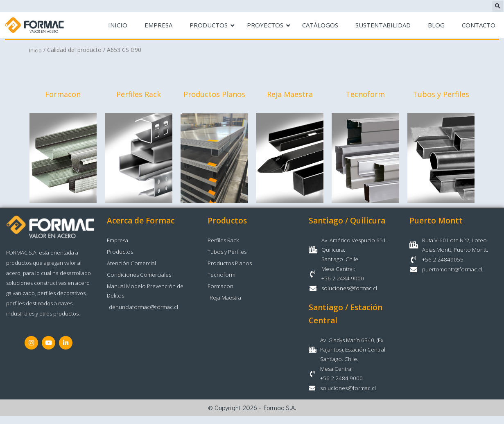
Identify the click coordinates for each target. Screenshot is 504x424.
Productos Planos (214, 95)
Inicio (36, 50)
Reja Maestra (290, 95)
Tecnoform (365, 95)
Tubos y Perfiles (441, 95)
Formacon (63, 95)
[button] (498, 6)
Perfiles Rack (139, 95)
